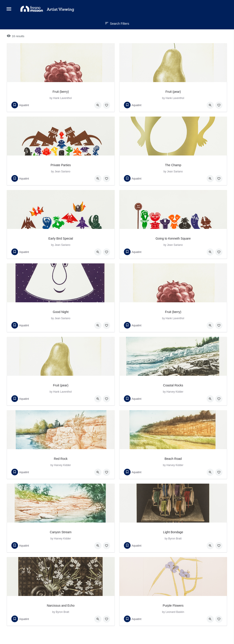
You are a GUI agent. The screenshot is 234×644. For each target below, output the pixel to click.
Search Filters (117, 24)
